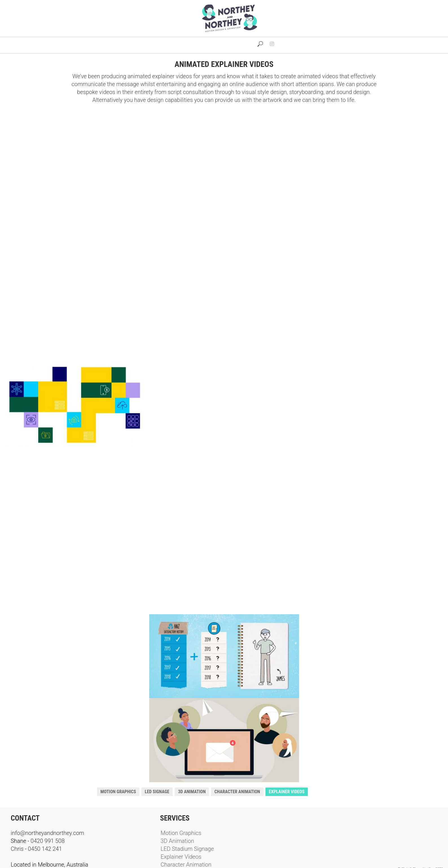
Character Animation (237, 792)
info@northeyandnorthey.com (47, 833)
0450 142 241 (45, 849)
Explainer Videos (287, 792)
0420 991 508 (48, 841)
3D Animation (192, 792)
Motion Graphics (118, 792)
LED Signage (157, 792)
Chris (17, 849)
